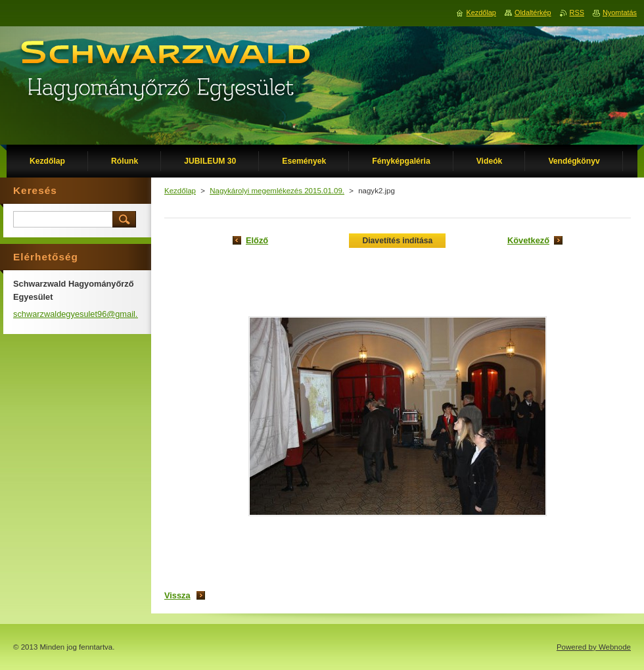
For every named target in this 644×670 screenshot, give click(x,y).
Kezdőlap (180, 191)
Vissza (177, 595)
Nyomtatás (620, 12)
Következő (528, 240)
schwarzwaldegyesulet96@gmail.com (83, 314)
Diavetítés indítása (397, 241)
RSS (577, 12)
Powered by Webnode (594, 647)
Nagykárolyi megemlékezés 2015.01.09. (277, 191)
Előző (257, 240)
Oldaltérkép (533, 12)
